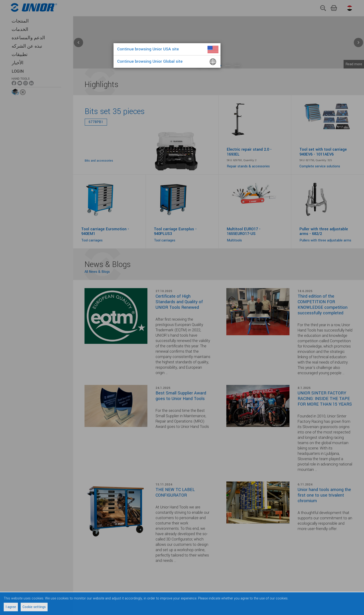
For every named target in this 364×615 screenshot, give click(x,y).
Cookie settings (34, 607)
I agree (11, 607)
